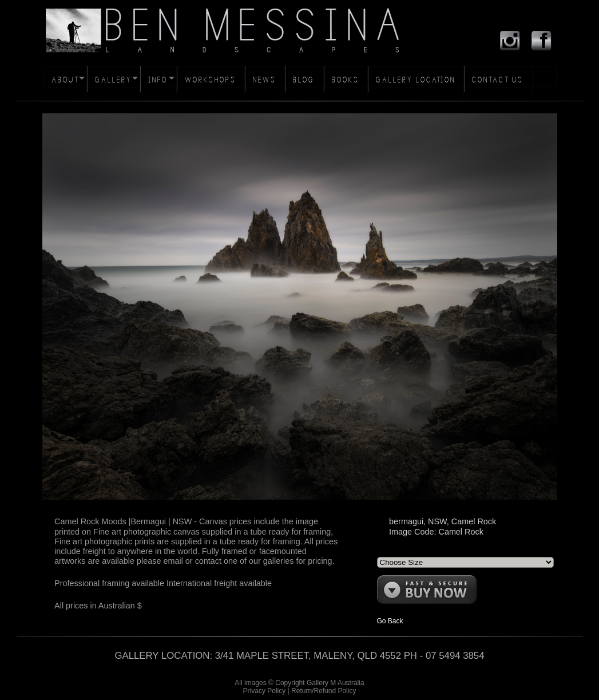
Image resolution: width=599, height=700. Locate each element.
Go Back (390, 621)
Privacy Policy (265, 691)
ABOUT (65, 80)
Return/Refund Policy (324, 691)
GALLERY (113, 80)
